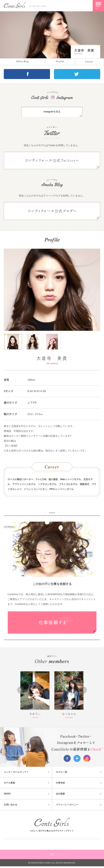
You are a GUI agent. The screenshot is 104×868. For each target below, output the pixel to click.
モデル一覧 (62, 774)
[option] (52, 291)
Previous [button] (21, 692)
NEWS (7, 795)
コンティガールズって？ (16, 774)
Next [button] (83, 692)
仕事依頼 (60, 784)
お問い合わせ (11, 806)
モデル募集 (9, 784)
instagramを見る (52, 113)
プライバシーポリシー (67, 806)
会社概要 (60, 795)
